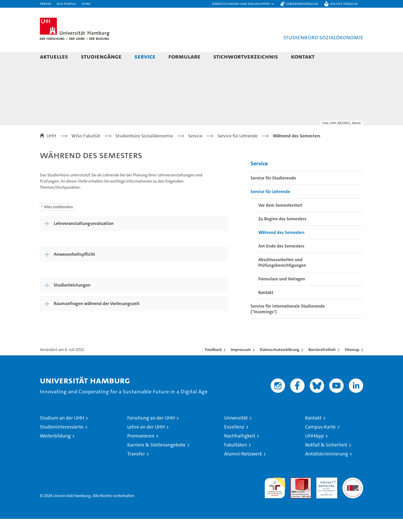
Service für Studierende (273, 191)
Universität (236, 431)
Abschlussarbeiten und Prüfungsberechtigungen (282, 275)
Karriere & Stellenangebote (156, 458)
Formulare (184, 56)
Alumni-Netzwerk (243, 467)
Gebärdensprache (302, 3)
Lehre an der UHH (146, 440)
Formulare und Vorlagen (282, 292)
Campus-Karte (320, 440)
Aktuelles (54, 56)
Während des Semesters (281, 245)
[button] (243, 4)
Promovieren (141, 449)
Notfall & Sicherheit (326, 458)
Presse (45, 3)
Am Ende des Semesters (281, 259)
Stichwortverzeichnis (246, 56)
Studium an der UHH (62, 431)
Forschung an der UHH (151, 431)
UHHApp (314, 449)
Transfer (136, 467)
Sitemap (352, 363)
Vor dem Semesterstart (280, 218)
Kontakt (303, 56)
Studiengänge (101, 56)
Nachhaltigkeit (240, 449)
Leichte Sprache (344, 3)
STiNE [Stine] (86, 3)
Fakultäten (236, 458)
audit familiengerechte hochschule (275, 499)
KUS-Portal (66, 3)
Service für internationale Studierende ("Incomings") (288, 322)
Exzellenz (234, 440)
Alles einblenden (58, 220)
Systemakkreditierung (353, 493)
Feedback (213, 363)
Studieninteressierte (62, 440)
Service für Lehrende (270, 205)
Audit (295, 493)
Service (145, 56)
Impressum (241, 363)
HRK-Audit (326, 493)
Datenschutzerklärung (280, 363)
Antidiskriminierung (327, 467)
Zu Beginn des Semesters (282, 232)
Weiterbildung (55, 449)
